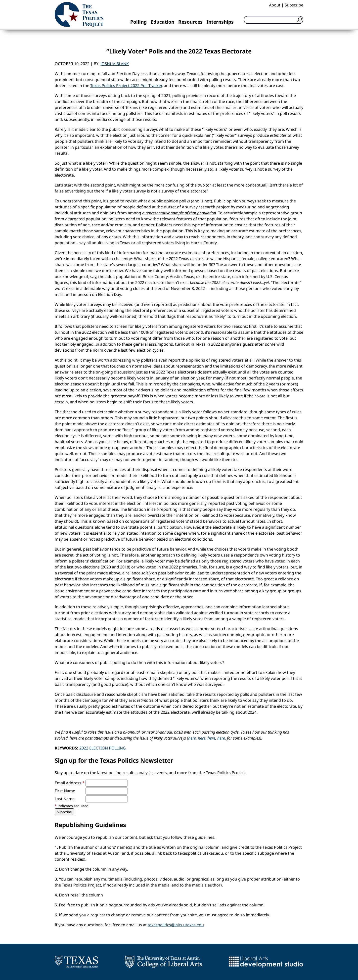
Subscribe (294, 5)
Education (162, 22)
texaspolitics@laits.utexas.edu (176, 925)
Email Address (70, 783)
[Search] (273, 20)
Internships (220, 22)
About (275, 5)
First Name (65, 791)
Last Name (65, 799)
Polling (138, 22)
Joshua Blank (115, 64)
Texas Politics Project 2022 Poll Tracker (126, 86)
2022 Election (94, 748)
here (192, 738)
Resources (190, 22)
